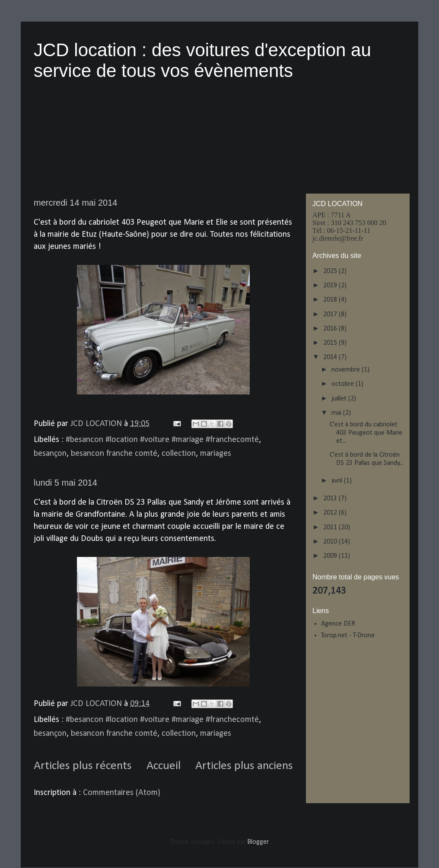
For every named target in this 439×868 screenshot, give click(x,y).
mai (337, 413)
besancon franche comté (114, 454)
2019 (331, 286)
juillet (340, 399)
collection (179, 454)
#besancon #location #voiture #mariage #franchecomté (162, 440)
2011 (331, 528)
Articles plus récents (83, 766)
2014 (331, 357)
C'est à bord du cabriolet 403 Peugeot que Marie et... (366, 433)
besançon (50, 454)
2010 (331, 542)
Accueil (164, 766)
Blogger (258, 842)
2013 (331, 499)
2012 (331, 513)
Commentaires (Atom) (122, 793)
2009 (331, 556)
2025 (331, 271)
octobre (344, 384)
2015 (331, 343)
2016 (331, 329)
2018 (331, 300)
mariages (216, 454)
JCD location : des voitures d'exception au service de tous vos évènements (202, 60)
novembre (347, 370)
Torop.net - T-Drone (348, 636)
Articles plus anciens (244, 766)
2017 (331, 315)
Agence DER (338, 624)
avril (338, 481)
